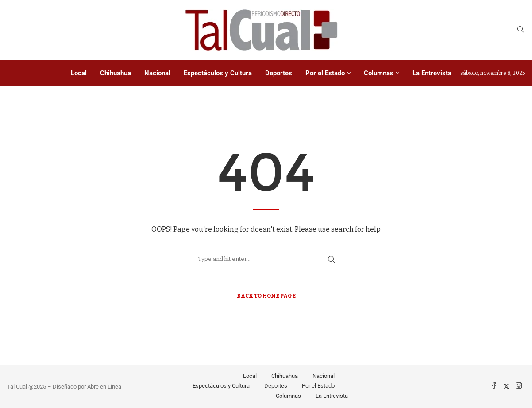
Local (79, 73)
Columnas (379, 73)
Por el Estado (325, 73)
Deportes (279, 73)
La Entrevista (432, 73)
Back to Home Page (266, 296)
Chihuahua (116, 73)
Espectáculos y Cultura (218, 73)
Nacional (157, 73)
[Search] (520, 30)
